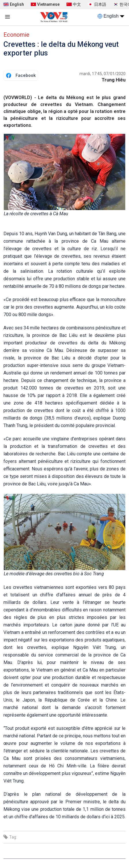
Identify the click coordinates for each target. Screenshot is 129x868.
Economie (16, 35)
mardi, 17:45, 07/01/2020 (103, 74)
